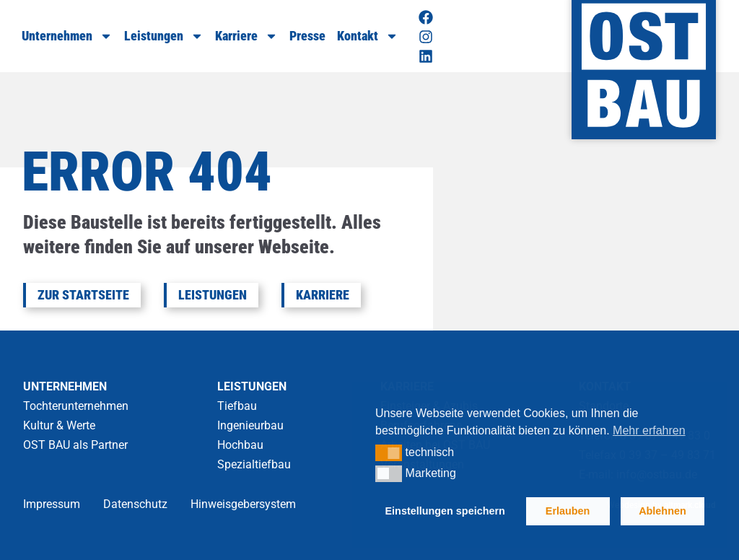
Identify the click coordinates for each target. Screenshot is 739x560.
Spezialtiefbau (254, 464)
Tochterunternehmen (76, 406)
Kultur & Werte (59, 425)
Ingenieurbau (250, 425)
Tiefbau (237, 406)
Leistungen (164, 36)
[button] (389, 452)
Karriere (246, 36)
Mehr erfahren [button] (649, 430)
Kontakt (368, 36)
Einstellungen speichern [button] (445, 511)
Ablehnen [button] (663, 511)
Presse (307, 36)
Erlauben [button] (568, 511)
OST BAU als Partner (75, 445)
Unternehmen (67, 36)
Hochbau (240, 445)
